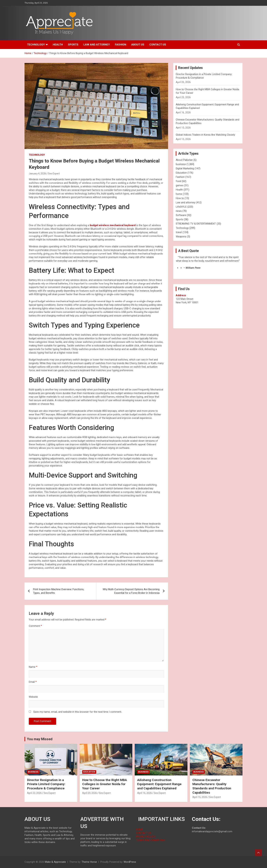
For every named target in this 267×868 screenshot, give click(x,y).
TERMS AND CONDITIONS (150, 840)
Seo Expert (54, 174)
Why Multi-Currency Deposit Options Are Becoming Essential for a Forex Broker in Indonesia (131, 591)
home (179, 194)
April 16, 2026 (145, 793)
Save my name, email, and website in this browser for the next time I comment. (78, 712)
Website (33, 697)
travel (179, 232)
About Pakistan (184, 160)
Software (181, 215)
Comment (35, 626)
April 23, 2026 (34, 793)
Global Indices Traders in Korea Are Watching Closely (205, 135)
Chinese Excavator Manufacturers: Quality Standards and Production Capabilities (212, 786)
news (179, 211)
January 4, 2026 (37, 174)
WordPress (130, 862)
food (178, 181)
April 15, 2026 (200, 797)
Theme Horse (89, 862)
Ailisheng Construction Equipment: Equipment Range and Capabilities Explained (159, 784)
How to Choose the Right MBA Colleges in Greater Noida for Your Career (105, 784)
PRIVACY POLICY (146, 837)
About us (138, 45)
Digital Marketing (185, 168)
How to (180, 198)
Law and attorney (97, 45)
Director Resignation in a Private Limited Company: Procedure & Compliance (46, 784)
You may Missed (40, 739)
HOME (139, 830)
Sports (73, 45)
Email (33, 682)
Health (58, 45)
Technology (36, 45)
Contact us (158, 45)
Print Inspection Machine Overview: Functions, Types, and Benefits (59, 591)
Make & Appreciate (55, 862)
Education (181, 173)
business (181, 164)
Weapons (181, 236)
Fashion (121, 45)
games (180, 185)
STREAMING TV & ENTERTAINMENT (196, 224)
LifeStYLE (181, 207)
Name (33, 667)
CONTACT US (144, 833)
